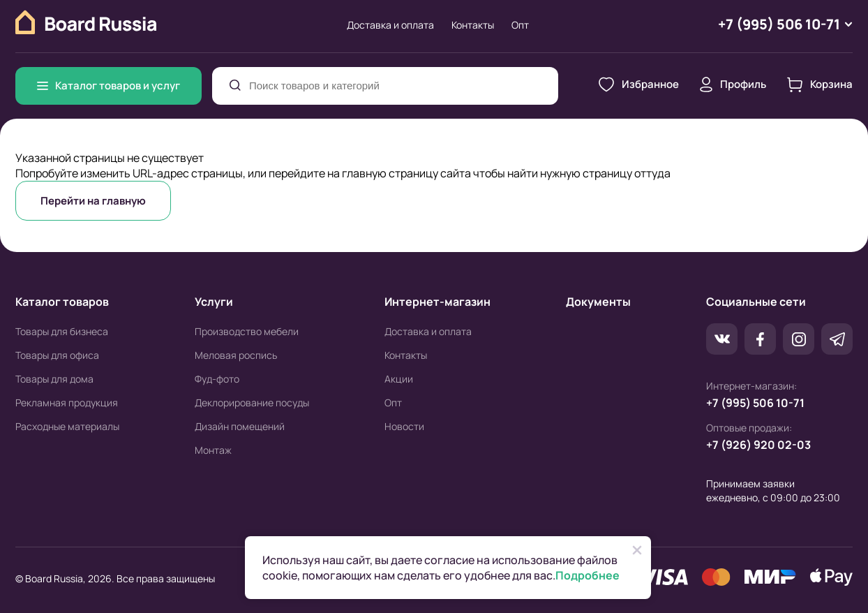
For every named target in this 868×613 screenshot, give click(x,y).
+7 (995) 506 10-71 (755, 403)
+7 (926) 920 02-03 (758, 445)
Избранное (639, 84)
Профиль (733, 84)
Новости (404, 426)
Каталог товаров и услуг (108, 86)
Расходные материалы (67, 426)
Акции (399, 379)
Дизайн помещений (240, 426)
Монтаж (213, 450)
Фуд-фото (217, 379)
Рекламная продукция (67, 402)
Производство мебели (247, 331)
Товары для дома (54, 379)
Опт (520, 25)
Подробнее (588, 575)
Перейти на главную (93, 201)
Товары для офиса (57, 355)
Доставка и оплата (390, 25)
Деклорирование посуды (252, 402)
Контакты (473, 25)
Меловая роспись (236, 355)
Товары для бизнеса (62, 331)
